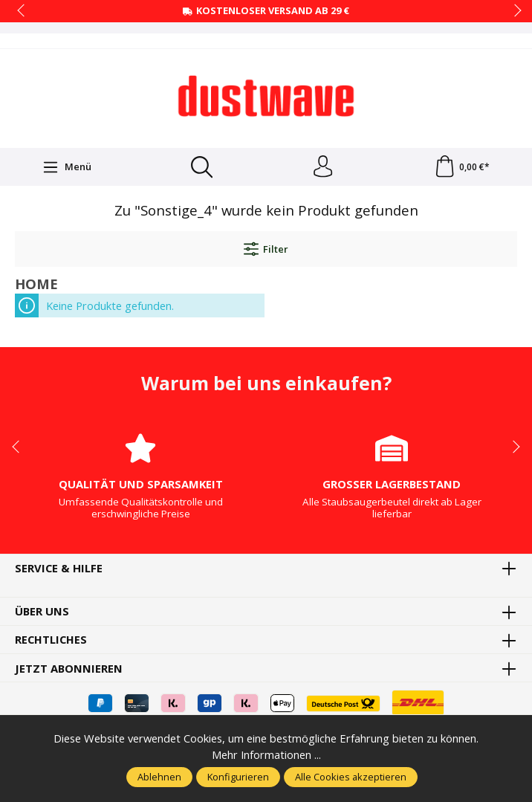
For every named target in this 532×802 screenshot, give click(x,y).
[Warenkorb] (461, 167)
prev (22, 11)
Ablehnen (159, 777)
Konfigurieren (238, 777)
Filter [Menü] (266, 250)
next (513, 11)
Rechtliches (51, 640)
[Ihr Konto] (323, 167)
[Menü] (67, 167)
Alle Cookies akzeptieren (351, 777)
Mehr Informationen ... (266, 755)
